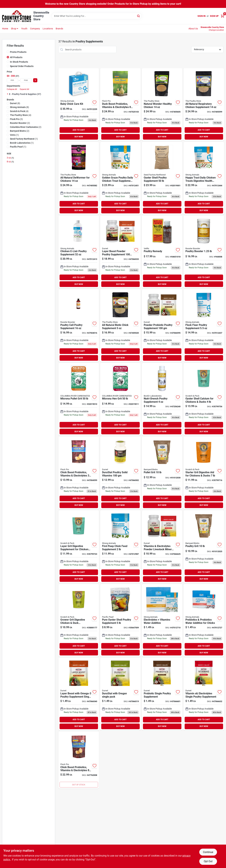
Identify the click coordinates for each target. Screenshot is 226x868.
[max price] (26, 80)
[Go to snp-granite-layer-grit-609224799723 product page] (79, 547)
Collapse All (12, 89)
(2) (20, 123)
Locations (48, 29)
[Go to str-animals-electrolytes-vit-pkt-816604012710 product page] (162, 620)
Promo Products (18, 52)
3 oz (10, 158)
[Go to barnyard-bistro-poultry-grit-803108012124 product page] (204, 547)
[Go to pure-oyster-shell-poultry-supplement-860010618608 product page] (120, 620)
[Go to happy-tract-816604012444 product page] (204, 178)
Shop (14, 29)
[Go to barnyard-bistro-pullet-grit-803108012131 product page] (162, 473)
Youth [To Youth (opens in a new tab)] (24, 29)
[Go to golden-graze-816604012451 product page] (120, 178)
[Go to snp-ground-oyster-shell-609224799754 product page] (204, 399)
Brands (59, 29)
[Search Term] (97, 16)
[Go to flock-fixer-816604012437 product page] (204, 326)
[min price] (12, 80)
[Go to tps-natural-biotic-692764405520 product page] (120, 326)
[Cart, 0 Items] (222, 16)
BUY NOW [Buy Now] (79, 137)
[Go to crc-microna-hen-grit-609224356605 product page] (120, 399)
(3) (16, 119)
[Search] (139, 16)
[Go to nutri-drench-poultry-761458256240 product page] (162, 399)
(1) (14, 135)
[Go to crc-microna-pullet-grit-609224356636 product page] (79, 399)
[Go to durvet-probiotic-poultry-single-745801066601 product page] (162, 694)
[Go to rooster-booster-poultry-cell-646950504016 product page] (79, 326)
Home (5, 29)
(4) (19, 111)
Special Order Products (22, 66)
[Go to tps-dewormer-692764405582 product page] (79, 178)
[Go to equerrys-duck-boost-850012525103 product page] (120, 104)
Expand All (24, 89)
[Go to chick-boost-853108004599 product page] (79, 473)
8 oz (10, 162)
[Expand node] (8, 94)
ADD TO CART (79, 130)
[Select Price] (35, 80)
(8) (15, 103)
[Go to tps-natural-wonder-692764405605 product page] (162, 104)
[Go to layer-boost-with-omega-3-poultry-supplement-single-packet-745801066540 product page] (79, 694)
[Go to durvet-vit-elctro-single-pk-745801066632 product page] (204, 694)
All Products (16, 57)
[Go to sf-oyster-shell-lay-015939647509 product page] (162, 178)
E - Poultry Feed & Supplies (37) (25, 94)
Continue (208, 852)
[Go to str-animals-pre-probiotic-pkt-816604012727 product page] (204, 620)
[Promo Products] (8, 52)
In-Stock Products (19, 62)
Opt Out (208, 861)
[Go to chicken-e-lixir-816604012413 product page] (79, 252)
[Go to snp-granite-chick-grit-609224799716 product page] (204, 473)
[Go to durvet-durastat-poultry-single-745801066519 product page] (120, 694)
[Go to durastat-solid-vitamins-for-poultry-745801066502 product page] (120, 473)
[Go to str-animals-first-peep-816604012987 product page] (120, 547)
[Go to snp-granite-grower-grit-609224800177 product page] (79, 620)
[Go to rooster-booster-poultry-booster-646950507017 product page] (204, 252)
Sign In (202, 16)
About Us (193, 29)
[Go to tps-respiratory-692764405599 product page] (204, 104)
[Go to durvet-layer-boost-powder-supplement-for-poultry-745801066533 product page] (120, 252)
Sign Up (214, 16)
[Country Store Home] (17, 16)
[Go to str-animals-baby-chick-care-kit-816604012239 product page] (79, 104)
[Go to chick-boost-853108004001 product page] (79, 760)
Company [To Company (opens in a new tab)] (35, 29)
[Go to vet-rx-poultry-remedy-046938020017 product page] (162, 252)
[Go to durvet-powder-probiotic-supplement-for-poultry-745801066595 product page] (162, 326)
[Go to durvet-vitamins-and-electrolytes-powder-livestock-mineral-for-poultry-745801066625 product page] (162, 547)
